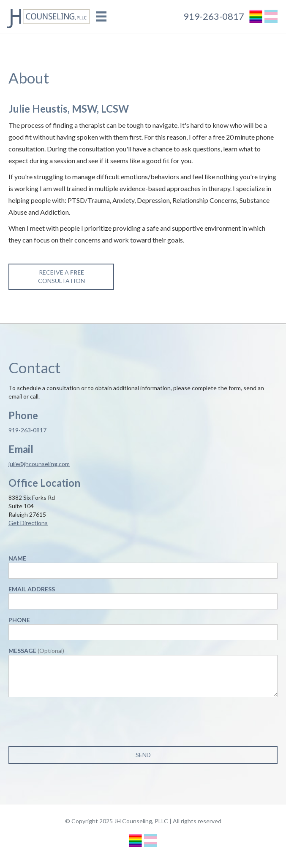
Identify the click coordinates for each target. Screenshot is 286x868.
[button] (101, 16)
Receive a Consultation (61, 276)
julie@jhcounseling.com (39, 464)
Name (17, 558)
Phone (19, 620)
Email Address (32, 589)
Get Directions (28, 523)
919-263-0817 (214, 16)
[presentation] (73, 720)
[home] (46, 16)
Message (36, 651)
